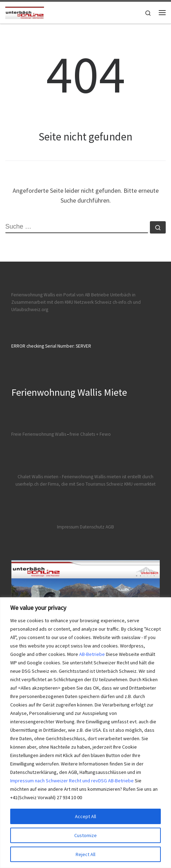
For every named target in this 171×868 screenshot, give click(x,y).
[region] (85, 733)
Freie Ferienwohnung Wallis (39, 434)
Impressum (68, 527)
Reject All (85, 854)
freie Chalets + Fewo (90, 434)
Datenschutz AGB (97, 527)
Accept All (85, 816)
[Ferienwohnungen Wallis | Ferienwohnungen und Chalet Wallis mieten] (25, 12)
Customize (85, 835)
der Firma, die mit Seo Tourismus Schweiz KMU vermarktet (98, 484)
